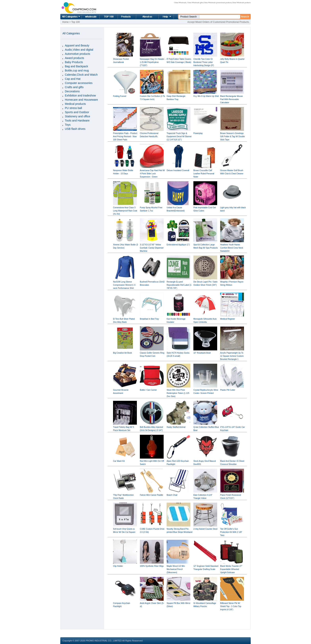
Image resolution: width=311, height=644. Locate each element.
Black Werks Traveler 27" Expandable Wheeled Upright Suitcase (231, 569)
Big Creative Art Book (122, 353)
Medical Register (227, 319)
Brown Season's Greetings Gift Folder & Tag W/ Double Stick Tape (232, 136)
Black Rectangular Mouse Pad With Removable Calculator (231, 99)
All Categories (71, 17)
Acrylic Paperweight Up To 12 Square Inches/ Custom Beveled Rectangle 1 (232, 356)
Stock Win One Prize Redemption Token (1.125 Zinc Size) (178, 393)
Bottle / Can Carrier (148, 390)
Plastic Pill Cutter (228, 390)
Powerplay (198, 133)
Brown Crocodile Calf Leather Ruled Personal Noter (204, 174)
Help (166, 17)
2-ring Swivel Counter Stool (205, 529)
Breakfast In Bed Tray (149, 319)
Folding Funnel (120, 96)
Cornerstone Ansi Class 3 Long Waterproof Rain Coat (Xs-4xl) (125, 211)
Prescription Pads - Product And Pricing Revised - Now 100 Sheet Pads (125, 136)
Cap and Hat (73, 79)
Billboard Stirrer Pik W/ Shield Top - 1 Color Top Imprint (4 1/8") (231, 606)
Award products (74, 58)
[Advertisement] (177, 620)
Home (86, 17)
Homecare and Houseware (81, 100)
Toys (68, 125)
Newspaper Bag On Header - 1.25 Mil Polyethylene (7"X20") (153, 62)
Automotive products (78, 54)
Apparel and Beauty (77, 45)
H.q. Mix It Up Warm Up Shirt (206, 96)
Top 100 (104, 17)
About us (142, 17)
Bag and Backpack (76, 66)
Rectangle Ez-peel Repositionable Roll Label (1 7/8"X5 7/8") (179, 285)
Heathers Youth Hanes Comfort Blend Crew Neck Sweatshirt (232, 248)
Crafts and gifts (74, 87)
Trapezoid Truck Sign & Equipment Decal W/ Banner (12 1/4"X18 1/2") (179, 136)
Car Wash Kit (119, 461)
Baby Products (74, 62)
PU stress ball (73, 108)
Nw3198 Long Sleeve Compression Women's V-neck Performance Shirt (124, 285)
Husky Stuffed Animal (176, 427)
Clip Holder (118, 566)
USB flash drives (75, 129)
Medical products (75, 104)
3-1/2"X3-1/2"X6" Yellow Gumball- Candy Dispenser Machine (152, 248)
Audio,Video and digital (79, 50)
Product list (122, 17)
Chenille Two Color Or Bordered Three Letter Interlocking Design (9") (204, 62)
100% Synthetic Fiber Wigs (152, 566)
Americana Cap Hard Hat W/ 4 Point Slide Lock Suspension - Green (152, 174)
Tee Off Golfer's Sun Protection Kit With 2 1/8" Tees (231, 532)
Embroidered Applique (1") (178, 245)
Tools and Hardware (77, 121)
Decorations (72, 91)
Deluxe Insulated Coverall (178, 170)
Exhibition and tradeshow (80, 95)
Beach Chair (172, 495)
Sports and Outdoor (77, 112)
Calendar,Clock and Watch (81, 75)
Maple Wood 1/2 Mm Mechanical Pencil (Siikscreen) (176, 569)
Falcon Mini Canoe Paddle (151, 495)
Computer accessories (79, 83)
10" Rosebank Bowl (202, 353)
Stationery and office (77, 116)
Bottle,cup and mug (77, 70)
